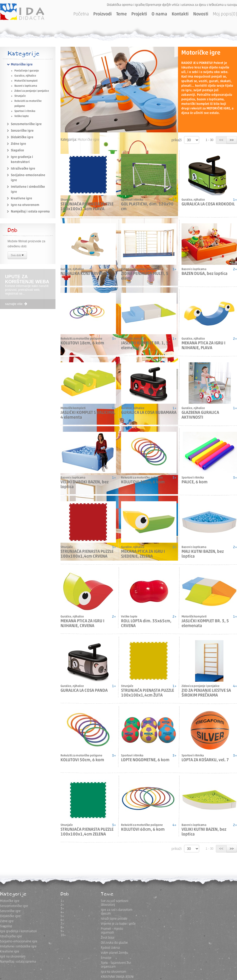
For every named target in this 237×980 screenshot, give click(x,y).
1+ (62, 901)
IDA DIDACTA (22, 12)
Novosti (201, 14)
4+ (62, 912)
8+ (62, 928)
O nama (159, 14)
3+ (62, 909)
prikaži (176, 140)
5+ (62, 916)
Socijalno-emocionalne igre (19, 941)
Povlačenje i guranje (27, 71)
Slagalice (17, 150)
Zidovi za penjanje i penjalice (32, 91)
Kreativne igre (21, 198)
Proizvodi (102, 14)
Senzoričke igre (22, 131)
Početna (81, 14)
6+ (62, 920)
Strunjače (20, 96)
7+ (62, 924)
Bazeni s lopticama (26, 86)
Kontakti (180, 14)
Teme (122, 14)
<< (221, 140)
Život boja (108, 938)
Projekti (139, 14)
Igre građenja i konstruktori (18, 931)
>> (232, 140)
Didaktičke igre (22, 137)
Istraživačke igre (23, 169)
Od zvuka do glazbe (114, 943)
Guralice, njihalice (25, 76)
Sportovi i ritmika (25, 111)
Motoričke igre (22, 65)
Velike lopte (22, 116)
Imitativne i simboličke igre (18, 947)
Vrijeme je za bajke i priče (118, 924)
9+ (62, 931)
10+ (63, 935)
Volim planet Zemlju (114, 953)
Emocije (106, 958)
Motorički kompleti (26, 81)
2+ (62, 905)
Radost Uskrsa (110, 948)
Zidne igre (18, 144)
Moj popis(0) (225, 14)
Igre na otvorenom (25, 205)
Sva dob (17, 256)
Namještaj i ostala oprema (30, 212)
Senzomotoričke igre (26, 124)
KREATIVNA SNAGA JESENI (117, 977)
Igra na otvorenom (114, 972)
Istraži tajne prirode (114, 919)
